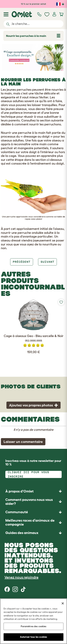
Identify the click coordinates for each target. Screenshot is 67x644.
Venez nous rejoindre (21, 577)
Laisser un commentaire (23, 442)
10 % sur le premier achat (33, 4)
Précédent (22, 262)
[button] (33, 533)
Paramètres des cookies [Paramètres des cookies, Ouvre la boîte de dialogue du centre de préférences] (34, 626)
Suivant (47, 262)
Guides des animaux (22, 533)
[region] (33, 621)
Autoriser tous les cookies (33, 637)
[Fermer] (63, 603)
